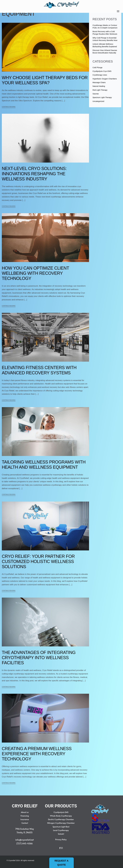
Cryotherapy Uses (100, 75)
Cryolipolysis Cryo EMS (102, 71)
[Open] (118, 11)
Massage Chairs (99, 82)
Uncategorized (98, 101)
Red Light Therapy (100, 90)
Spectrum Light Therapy (102, 97)
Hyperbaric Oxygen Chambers (105, 79)
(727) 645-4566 (25, 843)
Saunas (96, 94)
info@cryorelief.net (25, 840)
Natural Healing (99, 86)
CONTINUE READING (9, 107)
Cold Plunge (98, 67)
